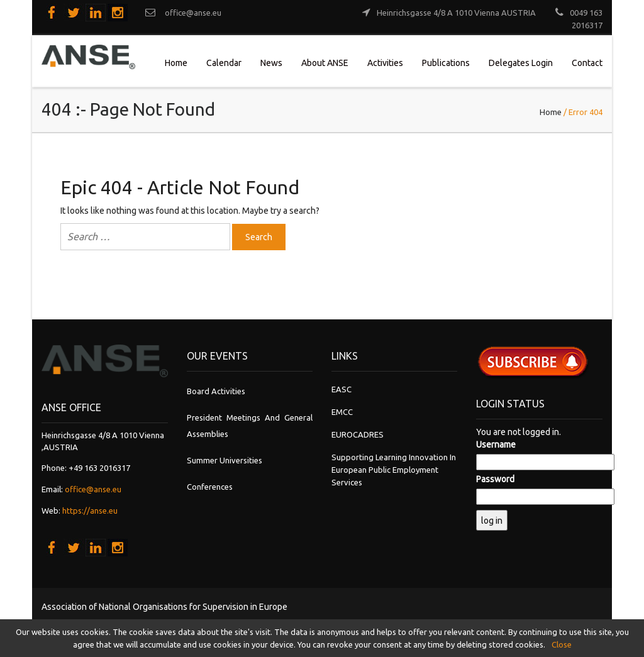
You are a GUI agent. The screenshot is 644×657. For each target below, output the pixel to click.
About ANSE (325, 63)
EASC (341, 389)
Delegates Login (521, 63)
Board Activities (216, 391)
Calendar (224, 63)
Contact (587, 63)
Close (562, 644)
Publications (446, 63)
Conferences (210, 487)
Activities (385, 63)
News (271, 63)
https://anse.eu (90, 511)
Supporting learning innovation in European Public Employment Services (394, 470)
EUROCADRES (358, 434)
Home (176, 63)
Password (495, 479)
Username (496, 444)
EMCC (342, 412)
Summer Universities (225, 460)
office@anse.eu (93, 489)
